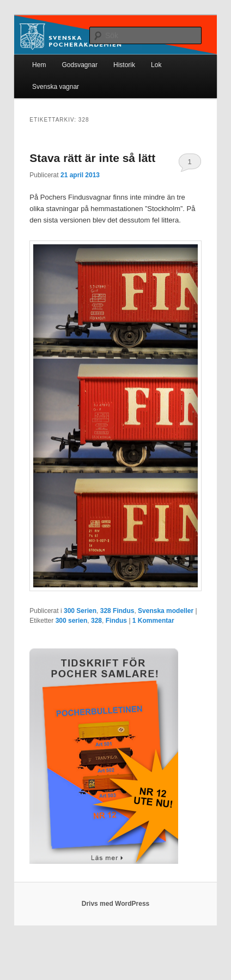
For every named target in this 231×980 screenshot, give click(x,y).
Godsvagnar (80, 65)
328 (96, 621)
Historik (124, 65)
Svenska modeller (166, 611)
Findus (116, 621)
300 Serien (80, 611)
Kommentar (153, 621)
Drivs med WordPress (116, 904)
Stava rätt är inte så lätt (92, 158)
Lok (156, 65)
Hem (39, 65)
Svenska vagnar (56, 87)
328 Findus (117, 611)
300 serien (72, 621)
